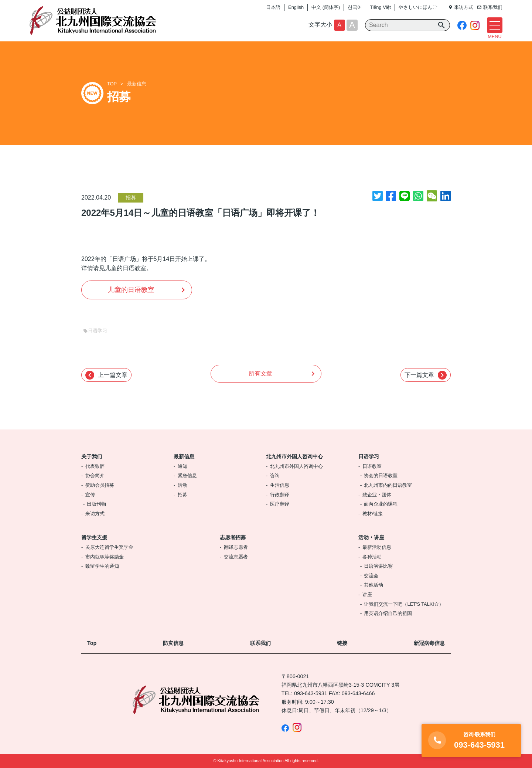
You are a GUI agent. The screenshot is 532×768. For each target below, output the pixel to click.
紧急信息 (187, 475)
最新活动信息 (377, 547)
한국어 (355, 7)
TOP (112, 84)
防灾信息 (173, 643)
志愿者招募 (233, 537)
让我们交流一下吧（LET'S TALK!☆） (404, 604)
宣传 (90, 495)
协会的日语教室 (381, 475)
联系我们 (260, 643)
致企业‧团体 (377, 495)
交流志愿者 (236, 557)
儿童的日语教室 (131, 290)
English (296, 7)
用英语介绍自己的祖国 (388, 613)
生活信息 (280, 485)
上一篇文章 (106, 375)
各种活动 (372, 557)
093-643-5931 (311, 693)
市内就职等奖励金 (105, 557)
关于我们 (92, 456)
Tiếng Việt (380, 7)
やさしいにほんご (418, 7)
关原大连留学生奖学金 (109, 547)
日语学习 (369, 456)
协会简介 (95, 475)
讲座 (367, 594)
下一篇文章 (426, 375)
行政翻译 (280, 495)
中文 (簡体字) (326, 7)
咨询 (275, 475)
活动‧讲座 (371, 537)
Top (92, 643)
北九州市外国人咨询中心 (294, 456)
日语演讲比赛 (378, 566)
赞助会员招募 (100, 485)
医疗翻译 (280, 504)
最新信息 (137, 84)
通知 (183, 466)
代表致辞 (95, 466)
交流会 (371, 576)
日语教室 (372, 466)
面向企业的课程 (381, 504)
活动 (183, 485)
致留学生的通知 (102, 566)
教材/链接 (373, 514)
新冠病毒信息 (429, 643)
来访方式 (95, 514)
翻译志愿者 (236, 547)
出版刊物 (96, 504)
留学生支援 (94, 537)
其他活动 (374, 585)
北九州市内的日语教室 (388, 485)
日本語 (273, 7)
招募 (131, 198)
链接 (342, 643)
